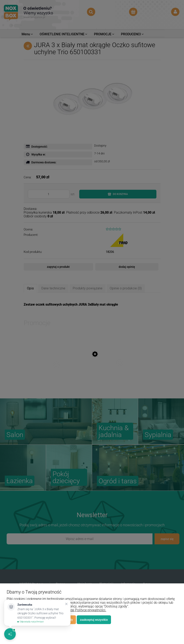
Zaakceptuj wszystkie (94, 620)
